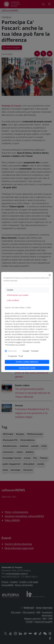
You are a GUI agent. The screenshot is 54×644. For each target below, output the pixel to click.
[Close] (50, 275)
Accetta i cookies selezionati (27, 362)
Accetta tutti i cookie (27, 368)
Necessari (12, 351)
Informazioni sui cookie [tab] (18, 295)
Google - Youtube (31, 351)
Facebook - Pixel (15, 356)
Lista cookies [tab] (13, 300)
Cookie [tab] (10, 290)
